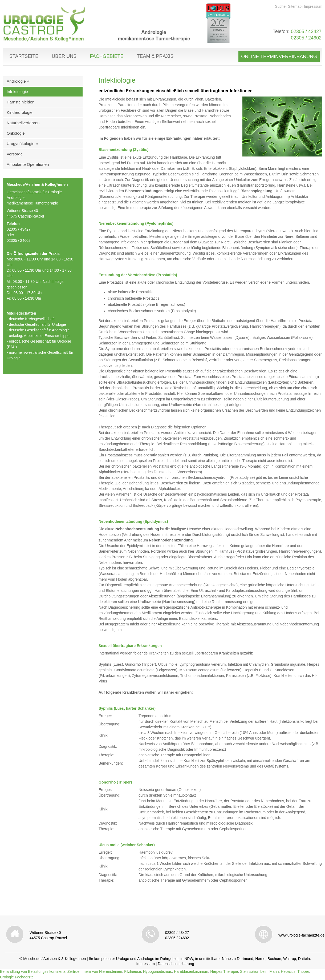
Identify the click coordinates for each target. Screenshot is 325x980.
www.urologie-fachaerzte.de (301, 935)
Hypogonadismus (157, 971)
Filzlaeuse (133, 971)
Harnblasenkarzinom (191, 971)
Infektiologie (17, 92)
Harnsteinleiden (21, 102)
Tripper (303, 971)
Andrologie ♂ (18, 81)
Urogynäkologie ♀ (23, 144)
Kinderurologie (20, 112)
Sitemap (295, 6)
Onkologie (16, 133)
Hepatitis (288, 971)
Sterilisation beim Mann (259, 971)
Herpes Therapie (224, 971)
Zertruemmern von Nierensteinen (95, 971)
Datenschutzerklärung (176, 964)
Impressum (313, 6)
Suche (280, 6)
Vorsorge (15, 154)
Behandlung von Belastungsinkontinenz (33, 971)
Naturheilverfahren (23, 123)
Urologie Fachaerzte (17, 977)
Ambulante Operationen (28, 164)
